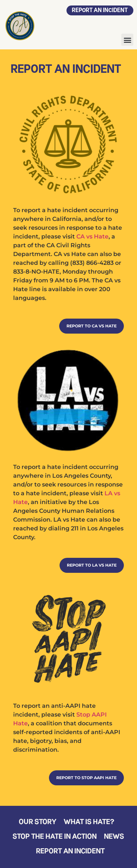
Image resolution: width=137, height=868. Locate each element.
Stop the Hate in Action (55, 837)
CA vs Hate (92, 236)
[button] (127, 40)
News (114, 837)
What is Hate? (89, 822)
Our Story (38, 822)
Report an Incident (71, 852)
